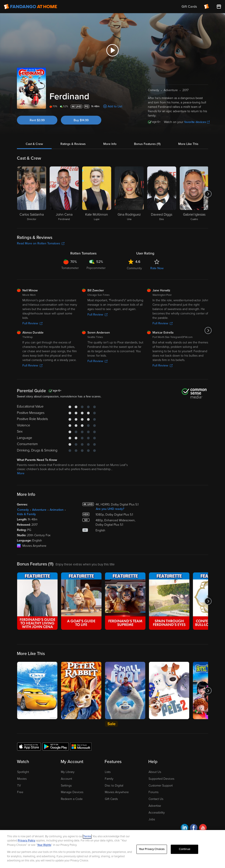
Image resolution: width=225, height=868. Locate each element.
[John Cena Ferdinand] (64, 194)
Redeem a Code (72, 799)
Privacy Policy (27, 841)
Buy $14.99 (81, 120)
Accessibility (157, 813)
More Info (110, 144)
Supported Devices (161, 779)
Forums (153, 792)
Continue (185, 849)
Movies (22, 779)
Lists (108, 772)
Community (134, 268)
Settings (66, 786)
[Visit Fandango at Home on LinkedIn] (184, 828)
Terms (87, 836)
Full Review (32, 323)
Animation (57, 510)
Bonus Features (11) (147, 144)
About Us (155, 772)
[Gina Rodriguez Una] (129, 194)
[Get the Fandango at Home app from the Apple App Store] (29, 746)
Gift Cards (111, 799)
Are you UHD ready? (110, 509)
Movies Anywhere (117, 792)
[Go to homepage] (30, 7)
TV (19, 786)
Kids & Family (26, 514)
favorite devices (197, 122)
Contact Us (156, 799)
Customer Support (161, 786)
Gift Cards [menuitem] (189, 7)
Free (20, 792)
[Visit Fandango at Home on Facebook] (194, 828)
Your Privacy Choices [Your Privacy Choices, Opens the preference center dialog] (152, 849)
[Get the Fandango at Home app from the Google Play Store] (56, 746)
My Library (68, 772)
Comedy (23, 510)
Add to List (115, 106)
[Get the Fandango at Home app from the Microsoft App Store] (81, 746)
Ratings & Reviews (73, 144)
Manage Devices (72, 792)
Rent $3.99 (37, 120)
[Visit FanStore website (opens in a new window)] (219, 7)
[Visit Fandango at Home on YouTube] (203, 828)
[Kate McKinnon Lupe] (97, 194)
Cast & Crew (34, 144)
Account (66, 779)
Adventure (39, 510)
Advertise (155, 806)
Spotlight (23, 772)
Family (109, 779)
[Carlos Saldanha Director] (32, 194)
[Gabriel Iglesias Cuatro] (194, 194)
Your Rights (44, 845)
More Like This (188, 144)
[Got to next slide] (208, 194)
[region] (112, 849)
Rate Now (157, 268)
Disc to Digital (114, 786)
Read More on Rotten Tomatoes (41, 243)
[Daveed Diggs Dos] (162, 194)
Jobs (152, 819)
